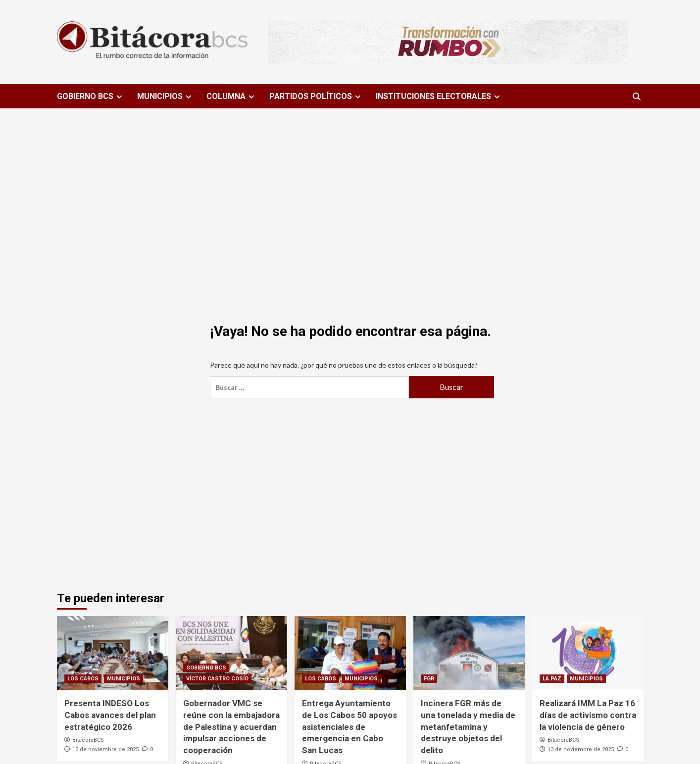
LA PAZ (552, 679)
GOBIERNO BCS (91, 96)
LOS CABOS (83, 679)
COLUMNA (232, 96)
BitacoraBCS (88, 740)
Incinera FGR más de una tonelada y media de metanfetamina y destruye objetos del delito (468, 727)
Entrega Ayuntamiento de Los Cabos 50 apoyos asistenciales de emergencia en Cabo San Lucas (350, 727)
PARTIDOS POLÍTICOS (316, 96)
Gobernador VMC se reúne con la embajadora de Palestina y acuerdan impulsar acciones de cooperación (231, 727)
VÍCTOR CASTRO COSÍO (217, 679)
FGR (429, 679)
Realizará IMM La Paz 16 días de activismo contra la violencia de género (588, 715)
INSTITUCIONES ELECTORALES (439, 96)
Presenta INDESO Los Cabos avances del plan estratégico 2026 (110, 715)
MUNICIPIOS (166, 96)
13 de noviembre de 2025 (105, 749)
